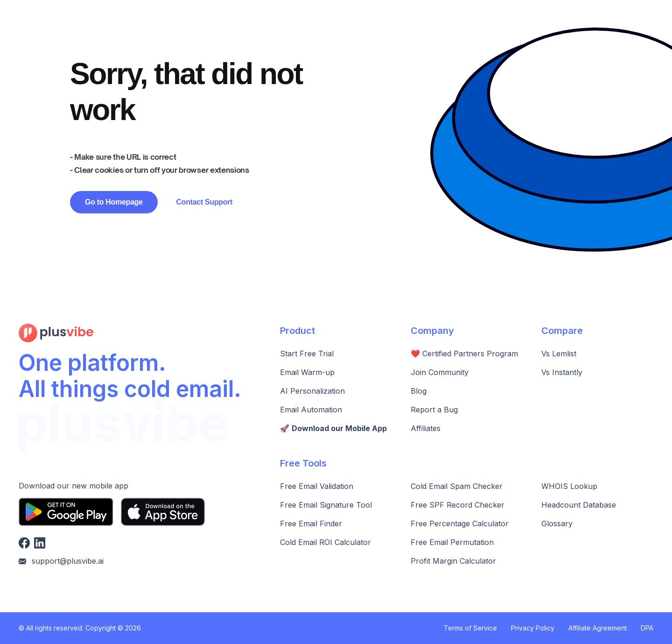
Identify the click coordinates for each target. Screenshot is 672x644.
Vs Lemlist (559, 354)
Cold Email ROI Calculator (325, 542)
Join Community (440, 372)
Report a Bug (434, 410)
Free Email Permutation (452, 542)
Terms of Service (470, 628)
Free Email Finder (311, 524)
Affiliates (426, 428)
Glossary (557, 524)
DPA (647, 628)
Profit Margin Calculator (453, 561)
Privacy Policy (533, 628)
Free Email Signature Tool (326, 505)
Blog (419, 391)
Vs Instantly (562, 372)
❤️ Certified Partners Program (464, 354)
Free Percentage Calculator (460, 524)
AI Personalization (312, 391)
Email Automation (311, 410)
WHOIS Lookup (569, 486)
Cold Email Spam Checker (457, 486)
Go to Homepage (114, 202)
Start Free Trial (307, 354)
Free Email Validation (317, 486)
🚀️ (333, 428)
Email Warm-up (307, 372)
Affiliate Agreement (598, 628)
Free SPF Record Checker (458, 505)
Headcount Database (579, 505)
